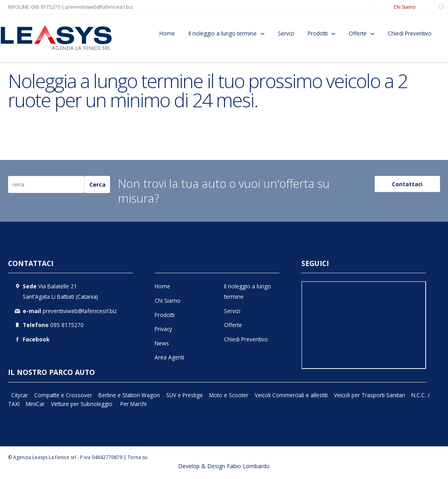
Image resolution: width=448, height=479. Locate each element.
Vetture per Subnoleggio (83, 404)
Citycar (20, 395)
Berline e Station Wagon (129, 395)
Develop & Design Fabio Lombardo (224, 466)
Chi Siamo (405, 7)
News (162, 343)
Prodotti (318, 33)
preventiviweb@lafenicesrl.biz (99, 7)
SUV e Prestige (185, 395)
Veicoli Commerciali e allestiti (291, 395)
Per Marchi (134, 404)
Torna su (138, 457)
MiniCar (35, 404)
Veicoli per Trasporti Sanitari (369, 395)
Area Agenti (169, 357)
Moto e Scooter (229, 395)
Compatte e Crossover (63, 395)
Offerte (358, 33)
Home (167, 33)
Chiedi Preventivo (410, 33)
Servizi (286, 33)
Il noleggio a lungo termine (223, 33)
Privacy (163, 329)
